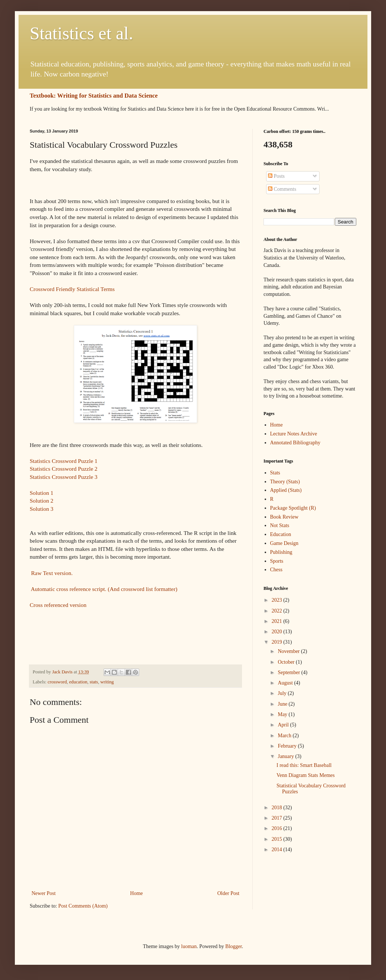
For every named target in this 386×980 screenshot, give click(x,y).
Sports (277, 561)
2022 (278, 611)
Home (137, 893)
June (283, 704)
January (286, 756)
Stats (275, 473)
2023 (278, 600)
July (283, 693)
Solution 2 (42, 501)
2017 (278, 818)
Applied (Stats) (286, 490)
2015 (278, 839)
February (288, 746)
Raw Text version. (51, 573)
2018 (278, 808)
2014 (278, 850)
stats (94, 682)
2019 (278, 642)
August (286, 683)
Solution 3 (42, 509)
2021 (278, 621)
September (289, 672)
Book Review (284, 517)
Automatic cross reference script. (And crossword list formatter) (104, 589)
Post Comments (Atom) (83, 906)
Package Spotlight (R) (293, 508)
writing (107, 682)
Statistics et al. (81, 33)
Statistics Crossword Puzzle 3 (64, 477)
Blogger (233, 946)
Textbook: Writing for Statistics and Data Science (94, 96)
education (78, 682)
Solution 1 (42, 493)
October (287, 662)
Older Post (229, 893)
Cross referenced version (58, 605)
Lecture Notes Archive (294, 434)
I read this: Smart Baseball (304, 765)
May (283, 714)
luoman (189, 946)
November (289, 651)
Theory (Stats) (285, 482)
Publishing (281, 552)
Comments (282, 189)
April (284, 725)
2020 (278, 632)
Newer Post (44, 893)
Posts (276, 176)
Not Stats (280, 525)
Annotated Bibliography (295, 443)
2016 (278, 828)
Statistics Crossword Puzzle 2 (64, 469)
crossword (57, 682)
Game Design (284, 543)
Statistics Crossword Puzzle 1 (64, 461)
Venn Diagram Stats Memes (306, 775)
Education (281, 534)
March (285, 736)
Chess (276, 570)
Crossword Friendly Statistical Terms (72, 289)
